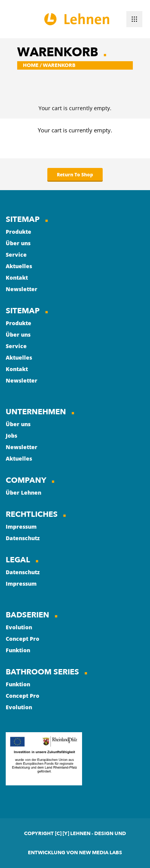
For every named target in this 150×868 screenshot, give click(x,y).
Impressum (21, 527)
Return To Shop (75, 175)
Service (16, 255)
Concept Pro (23, 639)
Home (31, 65)
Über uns (18, 243)
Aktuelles (19, 266)
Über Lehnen (23, 493)
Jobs (11, 436)
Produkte (19, 232)
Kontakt (17, 278)
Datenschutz (23, 538)
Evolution (19, 627)
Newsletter (22, 289)
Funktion (18, 650)
